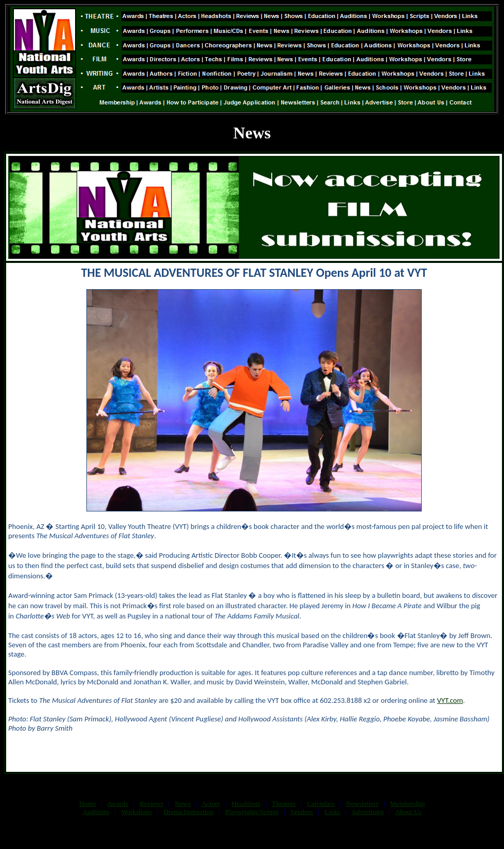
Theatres (283, 803)
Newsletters (362, 803)
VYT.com (450, 700)
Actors (211, 803)
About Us (408, 812)
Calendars (321, 803)
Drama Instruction (188, 812)
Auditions (96, 812)
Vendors (302, 812)
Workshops (136, 812)
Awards (118, 803)
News (183, 803)
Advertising (367, 812)
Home (88, 803)
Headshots (246, 803)
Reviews (151, 803)
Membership (408, 803)
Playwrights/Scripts (252, 812)
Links (332, 812)
